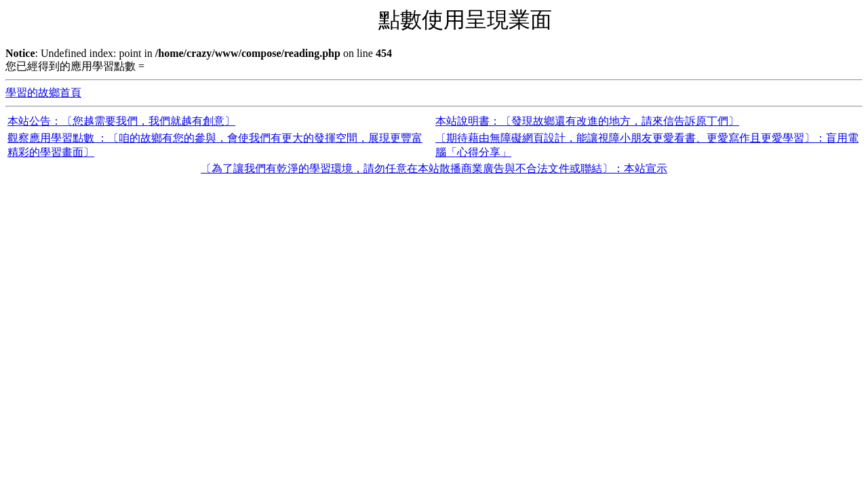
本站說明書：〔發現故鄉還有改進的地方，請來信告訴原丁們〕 (587, 121)
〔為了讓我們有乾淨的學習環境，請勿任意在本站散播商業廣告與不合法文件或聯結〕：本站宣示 (434, 168)
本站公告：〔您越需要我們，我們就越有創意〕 (121, 121)
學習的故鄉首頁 (43, 93)
